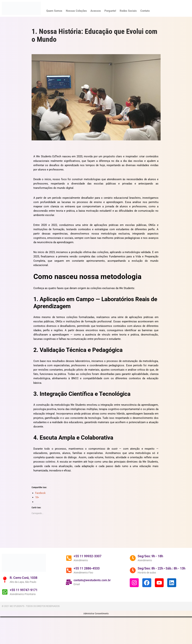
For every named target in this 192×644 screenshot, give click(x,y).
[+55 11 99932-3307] (70, 591)
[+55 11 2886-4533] (70, 604)
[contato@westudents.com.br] (70, 616)
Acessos (98, 11)
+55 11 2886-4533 (90, 601)
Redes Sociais (133, 11)
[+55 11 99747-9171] (6, 625)
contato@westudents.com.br (95, 614)
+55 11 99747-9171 (26, 623)
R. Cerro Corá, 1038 (26, 610)
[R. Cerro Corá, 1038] (6, 613)
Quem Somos (55, 11)
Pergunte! (114, 11)
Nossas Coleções (78, 11)
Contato (150, 11)
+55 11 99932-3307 (91, 589)
